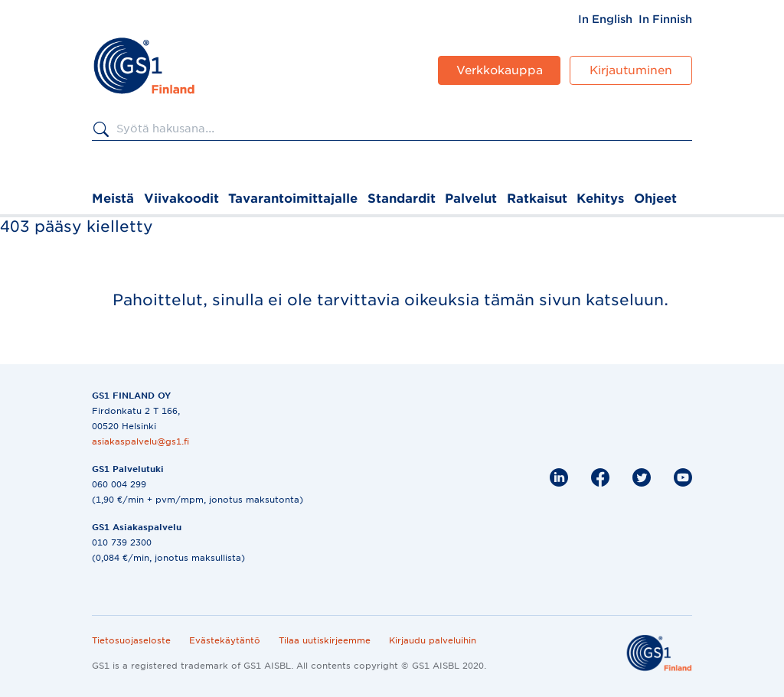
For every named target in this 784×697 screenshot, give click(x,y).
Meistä (113, 199)
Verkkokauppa (500, 70)
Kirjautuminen (631, 70)
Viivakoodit (181, 199)
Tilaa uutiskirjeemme (325, 640)
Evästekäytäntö (225, 640)
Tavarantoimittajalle (293, 199)
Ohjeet (655, 199)
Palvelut (471, 199)
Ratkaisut (537, 199)
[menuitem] (605, 19)
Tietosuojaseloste (131, 640)
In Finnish (665, 19)
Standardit (402, 199)
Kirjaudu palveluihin (433, 640)
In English (605, 19)
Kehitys (600, 199)
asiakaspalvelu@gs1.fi (140, 441)
